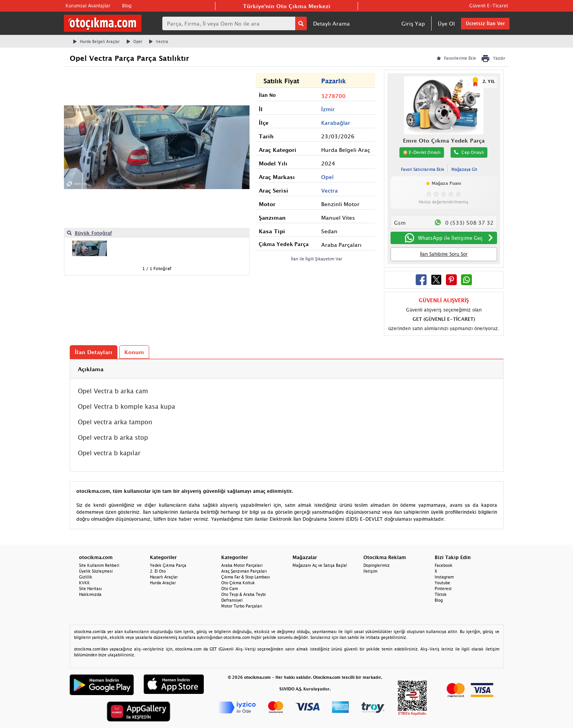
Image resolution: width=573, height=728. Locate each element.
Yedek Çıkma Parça (168, 565)
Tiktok (441, 594)
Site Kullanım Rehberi (99, 565)
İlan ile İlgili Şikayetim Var (317, 259)
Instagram (444, 577)
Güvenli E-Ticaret (489, 6)
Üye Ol (446, 23)
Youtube (442, 583)
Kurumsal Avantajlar (88, 6)
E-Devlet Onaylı (422, 152)
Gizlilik (86, 577)
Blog (127, 6)
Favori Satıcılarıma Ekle (423, 169)
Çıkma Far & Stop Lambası (246, 577)
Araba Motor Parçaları (242, 565)
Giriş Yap (413, 23)
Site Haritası (90, 589)
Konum (134, 352)
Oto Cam (230, 589)
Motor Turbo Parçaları (242, 606)
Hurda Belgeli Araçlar (96, 41)
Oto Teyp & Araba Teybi (243, 594)
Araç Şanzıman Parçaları (244, 571)
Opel (134, 41)
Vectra (159, 41)
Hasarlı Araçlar (164, 577)
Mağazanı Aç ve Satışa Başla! (320, 565)
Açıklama (91, 369)
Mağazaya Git (464, 169)
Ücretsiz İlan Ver (485, 23)
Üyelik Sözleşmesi (96, 571)
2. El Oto (158, 571)
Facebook (444, 565)
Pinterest (443, 589)
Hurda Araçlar (163, 583)
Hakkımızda (90, 594)
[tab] (287, 369)
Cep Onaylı (469, 152)
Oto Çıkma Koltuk (238, 583)
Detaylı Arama (331, 23)
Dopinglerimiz (377, 565)
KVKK (84, 583)
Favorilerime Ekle (456, 58)
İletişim (370, 571)
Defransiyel (232, 600)
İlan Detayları (94, 352)
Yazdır (493, 59)
